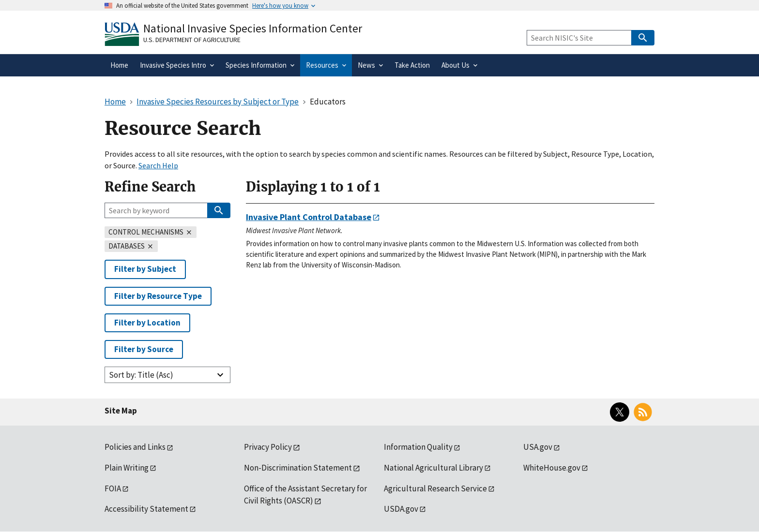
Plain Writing (127, 468)
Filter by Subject (145, 269)
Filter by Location (147, 323)
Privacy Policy (268, 447)
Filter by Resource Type (158, 296)
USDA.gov (401, 509)
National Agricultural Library (433, 468)
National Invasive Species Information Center (253, 28)
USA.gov (538, 447)
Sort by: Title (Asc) (141, 375)
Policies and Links (135, 447)
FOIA (113, 488)
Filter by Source (144, 349)
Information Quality (418, 447)
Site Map (121, 411)
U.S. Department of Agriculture (192, 40)
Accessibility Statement (146, 509)
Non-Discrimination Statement (298, 468)
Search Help (158, 165)
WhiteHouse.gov (552, 468)
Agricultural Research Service (435, 488)
